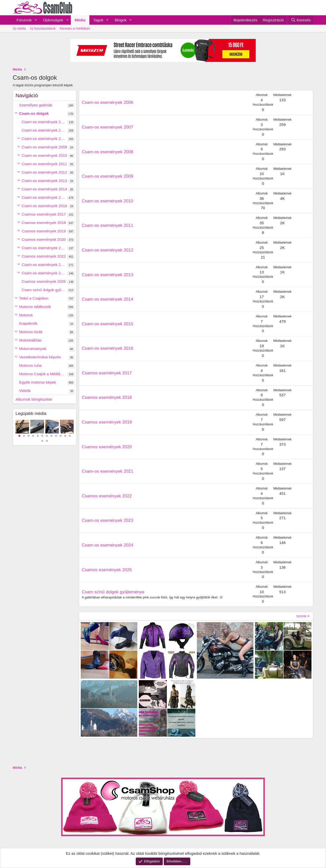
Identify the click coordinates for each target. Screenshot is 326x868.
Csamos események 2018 (44, 223)
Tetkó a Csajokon (34, 298)
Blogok (121, 20)
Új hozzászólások (43, 28)
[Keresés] (301, 20)
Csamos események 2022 (44, 256)
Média (80, 20)
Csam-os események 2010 (44, 155)
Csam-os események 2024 (44, 273)
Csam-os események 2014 (44, 189)
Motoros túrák (31, 332)
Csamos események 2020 (44, 239)
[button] (36, 20)
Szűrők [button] (301, 616)
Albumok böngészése (34, 399)
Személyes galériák (36, 105)
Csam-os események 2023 (44, 265)
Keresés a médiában (75, 28)
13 (42, 441)
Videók (25, 391)
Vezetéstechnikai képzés (40, 357)
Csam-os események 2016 (44, 206)
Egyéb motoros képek (38, 382)
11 (65, 436)
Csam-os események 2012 (44, 172)
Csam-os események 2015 (44, 197)
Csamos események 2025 (44, 281)
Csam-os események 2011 (44, 164)
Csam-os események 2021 (44, 248)
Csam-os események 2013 (44, 181)
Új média (19, 28)
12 (70, 436)
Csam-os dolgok (34, 113)
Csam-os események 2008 (44, 139)
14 (47, 441)
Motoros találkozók (35, 307)
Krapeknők (28, 323)
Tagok (98, 20)
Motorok (26, 315)
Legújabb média (31, 414)
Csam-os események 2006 (44, 122)
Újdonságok (53, 20)
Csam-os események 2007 (44, 130)
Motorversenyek (33, 349)
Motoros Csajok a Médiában (43, 374)
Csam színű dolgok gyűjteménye (45, 290)
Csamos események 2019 (44, 231)
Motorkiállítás (30, 340)
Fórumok (24, 20)
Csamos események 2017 (44, 214)
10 (61, 436)
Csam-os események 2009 (44, 147)
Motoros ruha (30, 365)
